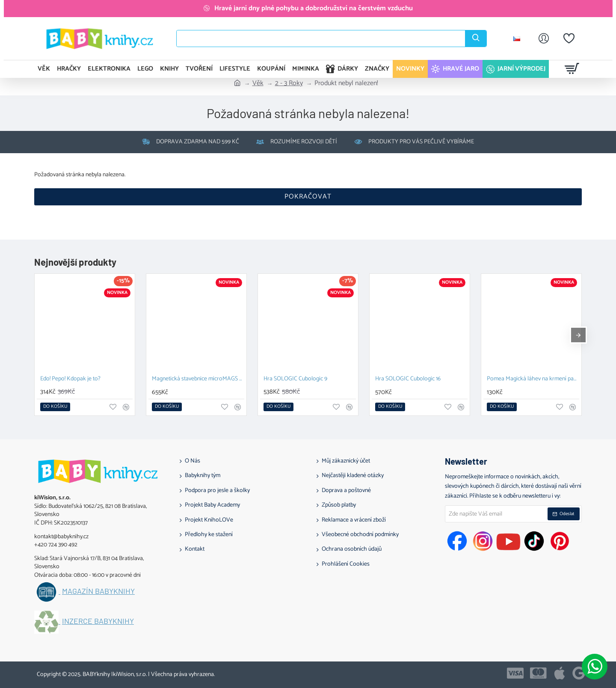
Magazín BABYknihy (98, 591)
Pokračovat (308, 197)
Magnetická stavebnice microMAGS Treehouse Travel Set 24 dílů (198, 379)
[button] (55, 407)
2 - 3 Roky (289, 83)
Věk (258, 83)
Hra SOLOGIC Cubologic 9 (295, 379)
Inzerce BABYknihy (98, 621)
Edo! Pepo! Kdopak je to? (70, 379)
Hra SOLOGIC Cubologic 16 (408, 379)
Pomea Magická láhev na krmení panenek (533, 379)
